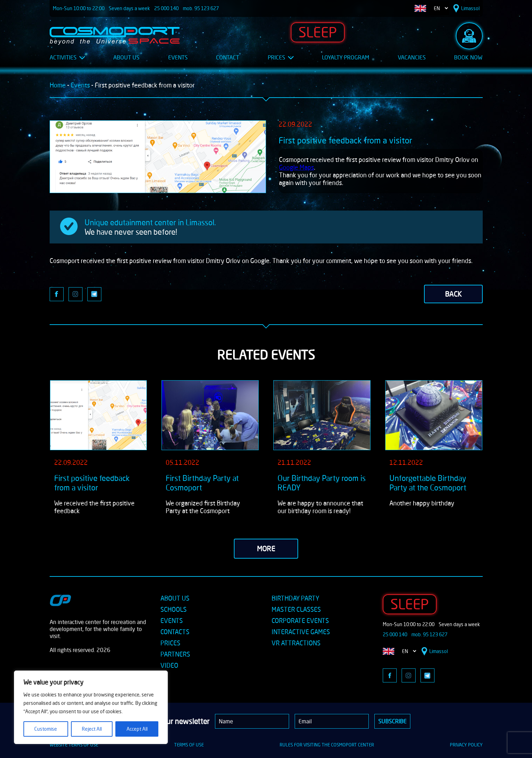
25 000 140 (166, 8)
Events (178, 57)
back (453, 294)
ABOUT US (175, 598)
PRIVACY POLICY (466, 745)
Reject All (92, 729)
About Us (126, 57)
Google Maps (296, 167)
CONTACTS (175, 632)
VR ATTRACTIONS (296, 643)
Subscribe (392, 721)
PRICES (170, 643)
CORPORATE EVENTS (300, 621)
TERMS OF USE (189, 745)
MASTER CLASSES (296, 609)
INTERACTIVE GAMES (301, 632)
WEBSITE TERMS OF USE (74, 745)
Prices (281, 57)
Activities (67, 57)
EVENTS (172, 621)
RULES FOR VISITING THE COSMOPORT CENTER (327, 745)
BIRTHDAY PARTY (295, 598)
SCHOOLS (174, 609)
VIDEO (169, 665)
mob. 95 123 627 (201, 8)
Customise (46, 729)
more (266, 549)
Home (58, 85)
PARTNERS (175, 654)
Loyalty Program (346, 57)
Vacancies (412, 57)
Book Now (468, 57)
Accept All (137, 729)
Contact (228, 57)
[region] (91, 707)
